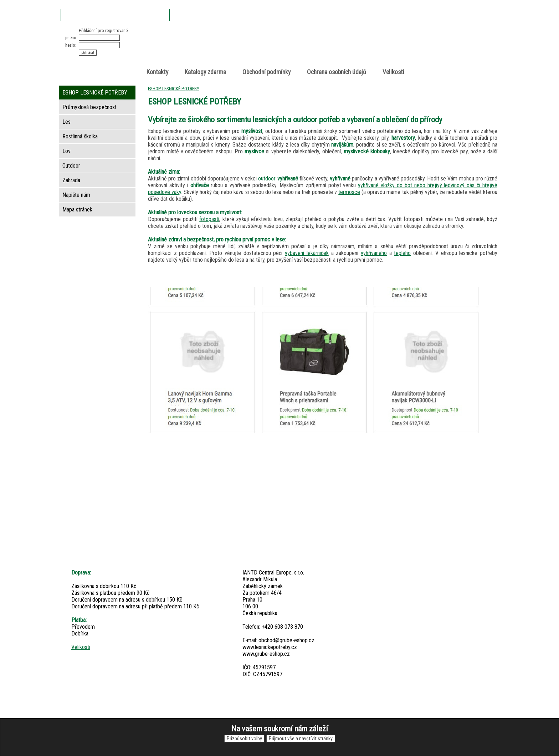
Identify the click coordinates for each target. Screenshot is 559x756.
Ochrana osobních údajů (337, 72)
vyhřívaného (374, 253)
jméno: (71, 38)
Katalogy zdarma (205, 72)
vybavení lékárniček (307, 253)
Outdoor (71, 166)
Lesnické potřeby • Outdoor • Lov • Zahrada (282, 47)
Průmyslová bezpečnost (89, 107)
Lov (66, 151)
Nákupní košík (414, 34)
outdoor (267, 178)
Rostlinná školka (80, 136)
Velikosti (393, 72)
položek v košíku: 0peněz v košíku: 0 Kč (422, 40)
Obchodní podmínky (266, 72)
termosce (349, 192)
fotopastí (209, 219)
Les (66, 122)
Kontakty (157, 72)
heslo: (71, 45)
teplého (402, 253)
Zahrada (71, 180)
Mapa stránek (77, 210)
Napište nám (76, 195)
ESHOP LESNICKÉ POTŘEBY (174, 88)
